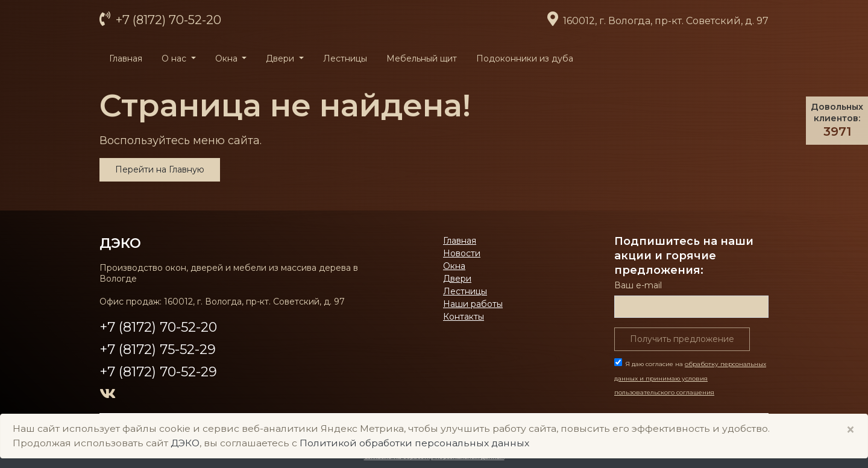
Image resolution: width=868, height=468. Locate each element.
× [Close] (851, 430)
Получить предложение (682, 339)
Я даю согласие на (690, 378)
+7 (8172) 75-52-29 (158, 349)
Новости (462, 253)
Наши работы (473, 304)
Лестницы (345, 58)
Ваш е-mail (638, 285)
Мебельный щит (422, 58)
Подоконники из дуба (525, 58)
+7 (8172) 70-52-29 (158, 372)
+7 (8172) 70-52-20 (167, 20)
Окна (454, 266)
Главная (126, 58)
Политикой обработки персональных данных (414, 443)
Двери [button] (281, 58)
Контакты (464, 317)
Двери (457, 279)
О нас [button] (175, 58)
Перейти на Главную (160, 169)
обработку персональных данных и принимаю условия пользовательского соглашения (690, 378)
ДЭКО (120, 243)
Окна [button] (228, 58)
